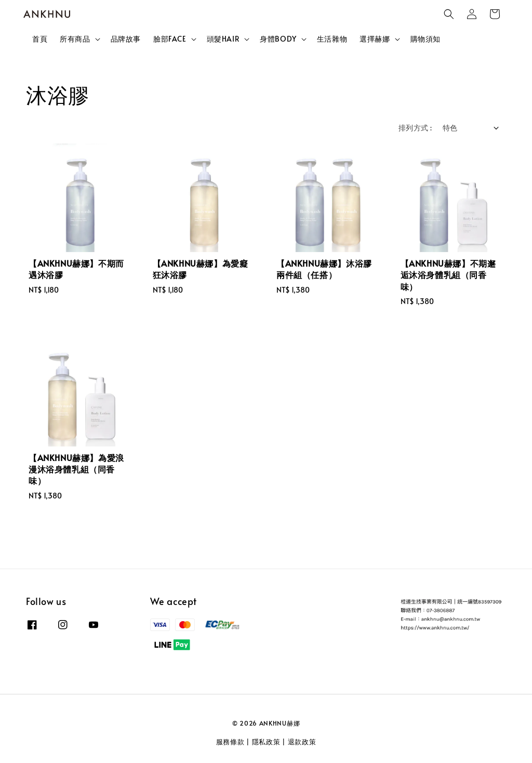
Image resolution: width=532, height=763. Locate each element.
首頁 (40, 39)
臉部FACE (170, 39)
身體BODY (278, 39)
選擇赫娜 (375, 39)
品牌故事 (126, 39)
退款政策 (302, 742)
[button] (449, 14)
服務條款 (230, 742)
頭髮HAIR (223, 39)
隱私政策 (266, 742)
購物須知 (425, 39)
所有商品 (75, 39)
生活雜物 (332, 39)
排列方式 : (415, 128)
